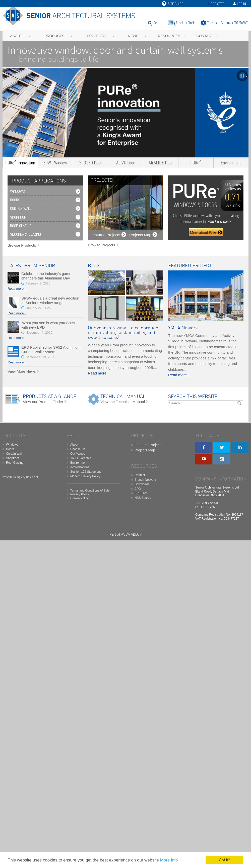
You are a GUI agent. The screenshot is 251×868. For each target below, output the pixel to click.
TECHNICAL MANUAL (123, 397)
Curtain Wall (21, 208)
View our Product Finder (43, 402)
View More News (22, 371)
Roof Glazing (21, 226)
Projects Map (145, 450)
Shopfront (19, 217)
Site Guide (172, 4)
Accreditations (80, 467)
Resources (169, 36)
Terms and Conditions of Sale (90, 491)
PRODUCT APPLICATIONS (39, 181)
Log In (241, 4)
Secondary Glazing (25, 234)
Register (218, 4)
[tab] (38, 181)
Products (54, 36)
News (133, 36)
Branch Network (145, 480)
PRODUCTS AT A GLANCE (49, 397)
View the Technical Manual (123, 402)
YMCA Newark (183, 328)
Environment (79, 463)
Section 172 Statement (85, 472)
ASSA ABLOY (131, 534)
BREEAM (141, 493)
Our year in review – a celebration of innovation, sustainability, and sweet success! (123, 333)
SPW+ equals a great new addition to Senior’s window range (50, 300)
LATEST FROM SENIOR (31, 266)
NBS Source (143, 498)
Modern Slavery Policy (85, 476)
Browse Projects (101, 245)
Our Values (78, 454)
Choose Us (78, 449)
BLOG (94, 266)
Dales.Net (32, 477)
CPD (138, 489)
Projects (96, 36)
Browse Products (22, 245)
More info (169, 860)
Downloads (142, 484)
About (16, 36)
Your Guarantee (81, 458)
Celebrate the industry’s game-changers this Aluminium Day (47, 276)
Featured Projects (148, 445)
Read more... (17, 289)
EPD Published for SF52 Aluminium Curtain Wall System (51, 350)
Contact (205, 36)
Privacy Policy (80, 494)
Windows (17, 191)
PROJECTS (101, 180)
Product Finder (186, 23)
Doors (15, 200)
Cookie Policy (79, 498)
